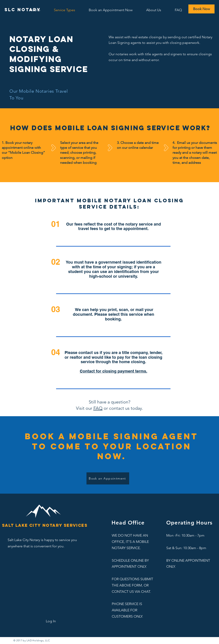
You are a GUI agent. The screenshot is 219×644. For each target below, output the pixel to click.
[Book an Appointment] (108, 478)
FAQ (98, 408)
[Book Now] (201, 9)
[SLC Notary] (23, 10)
